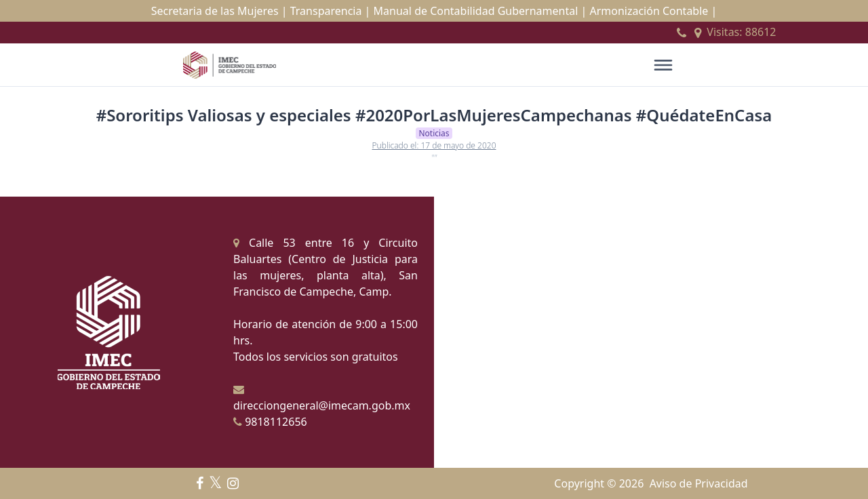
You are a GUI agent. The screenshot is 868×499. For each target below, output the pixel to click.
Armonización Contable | (653, 11)
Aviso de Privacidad (699, 483)
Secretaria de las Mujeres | (219, 11)
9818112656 (270, 422)
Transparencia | (331, 11)
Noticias (434, 133)
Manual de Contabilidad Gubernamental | (480, 11)
